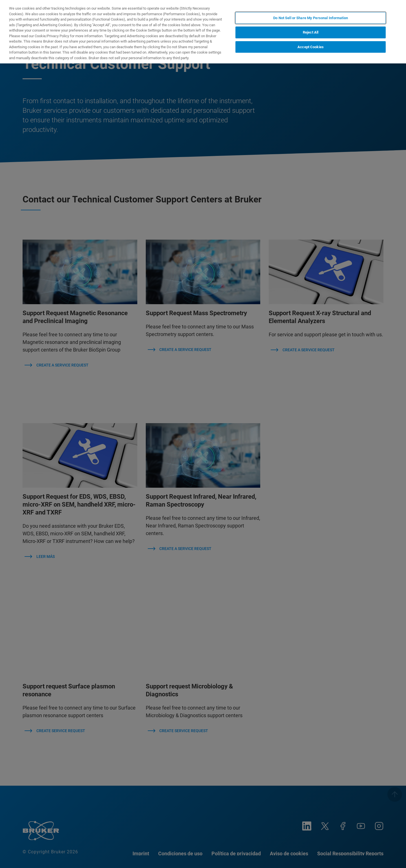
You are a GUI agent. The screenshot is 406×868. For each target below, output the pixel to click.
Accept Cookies (311, 47)
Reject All (311, 32)
